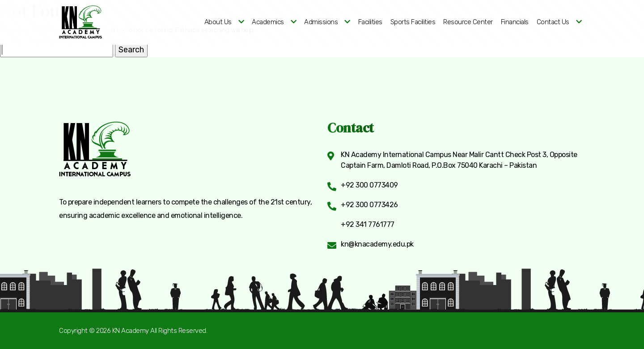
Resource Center (468, 22)
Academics (268, 22)
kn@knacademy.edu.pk (377, 244)
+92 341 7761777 (368, 224)
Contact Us (553, 22)
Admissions (321, 22)
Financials (515, 22)
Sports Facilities (413, 22)
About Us (218, 22)
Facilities (370, 22)
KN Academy (131, 331)
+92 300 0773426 (369, 205)
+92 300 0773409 (369, 185)
